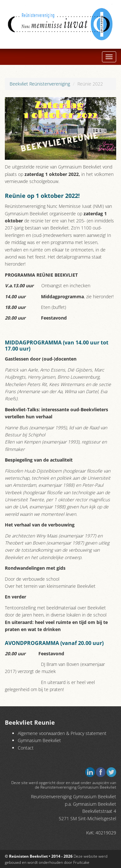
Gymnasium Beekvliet (39, 740)
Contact (26, 748)
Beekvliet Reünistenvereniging (40, 84)
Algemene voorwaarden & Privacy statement (62, 733)
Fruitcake (81, 862)
